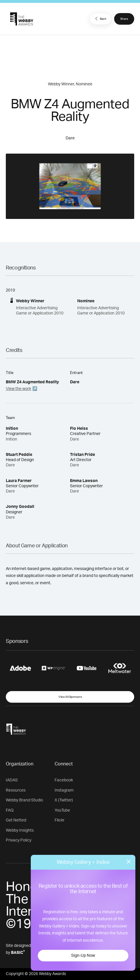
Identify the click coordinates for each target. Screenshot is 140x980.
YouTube (62, 810)
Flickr (60, 820)
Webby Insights (20, 830)
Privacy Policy (19, 840)
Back (100, 19)
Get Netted (16, 820)
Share (124, 19)
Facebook (64, 780)
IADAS (12, 780)
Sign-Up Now (83, 956)
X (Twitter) (64, 800)
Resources (16, 790)
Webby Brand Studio (24, 800)
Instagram (64, 790)
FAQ (10, 810)
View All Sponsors (70, 697)
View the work (18, 389)
